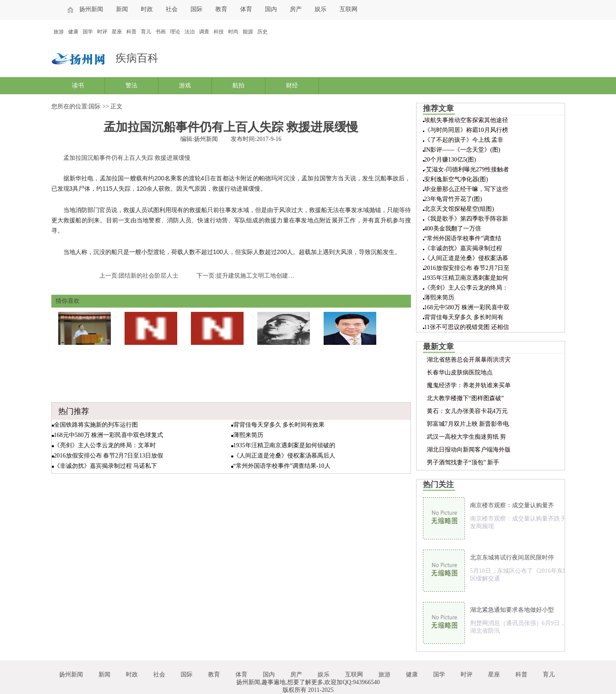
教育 (221, 9)
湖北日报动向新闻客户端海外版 (469, 450)
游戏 (185, 85)
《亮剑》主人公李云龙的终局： (466, 288)
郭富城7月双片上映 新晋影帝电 (468, 424)
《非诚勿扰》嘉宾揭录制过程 (463, 248)
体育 (246, 9)
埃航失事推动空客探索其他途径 (466, 120)
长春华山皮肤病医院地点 (460, 372)
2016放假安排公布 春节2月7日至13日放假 (109, 456)
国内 (271, 9)
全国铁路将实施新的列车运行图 (96, 425)
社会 (172, 9)
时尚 (233, 32)
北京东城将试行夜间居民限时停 (512, 558)
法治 (190, 32)
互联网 (348, 9)
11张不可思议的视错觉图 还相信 (467, 327)
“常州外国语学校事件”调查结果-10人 (282, 466)
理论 (175, 32)
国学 (88, 32)
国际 (196, 9)
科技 (219, 32)
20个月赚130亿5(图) (450, 160)
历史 (262, 32)
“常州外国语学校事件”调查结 (463, 238)
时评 (102, 32)
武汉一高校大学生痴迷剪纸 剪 (467, 437)
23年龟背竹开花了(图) (453, 199)
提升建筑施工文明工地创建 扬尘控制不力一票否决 (283, 276)
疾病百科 (137, 58)
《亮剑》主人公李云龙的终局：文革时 (105, 445)
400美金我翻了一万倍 (453, 229)
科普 (131, 32)
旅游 (59, 32)
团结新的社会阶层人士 (149, 276)
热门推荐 (74, 411)
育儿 (146, 32)
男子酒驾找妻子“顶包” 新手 (463, 462)
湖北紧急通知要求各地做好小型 (512, 610)
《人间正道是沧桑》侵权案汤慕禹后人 (284, 456)
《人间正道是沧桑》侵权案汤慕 (466, 258)
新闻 (122, 9)
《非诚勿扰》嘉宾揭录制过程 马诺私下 (106, 466)
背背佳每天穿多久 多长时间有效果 (279, 425)
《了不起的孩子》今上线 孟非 (464, 140)
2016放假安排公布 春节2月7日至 (467, 268)
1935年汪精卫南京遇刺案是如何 (466, 278)
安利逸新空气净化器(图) (456, 179)
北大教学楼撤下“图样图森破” (465, 398)
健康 (73, 32)
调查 (204, 32)
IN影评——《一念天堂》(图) (462, 150)
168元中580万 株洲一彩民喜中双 (467, 307)
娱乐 (321, 9)
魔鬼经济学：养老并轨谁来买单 (469, 385)
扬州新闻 (91, 9)
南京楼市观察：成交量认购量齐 (512, 505)
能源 (248, 32)
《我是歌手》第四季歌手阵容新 (466, 219)
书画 (161, 32)
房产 (296, 9)
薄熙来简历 (248, 435)
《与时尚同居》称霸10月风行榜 (466, 130)
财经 (292, 85)
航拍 (238, 85)
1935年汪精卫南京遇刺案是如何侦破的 (284, 445)
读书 (78, 85)
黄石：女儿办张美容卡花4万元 (467, 411)
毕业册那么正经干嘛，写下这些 (466, 189)
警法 (131, 85)
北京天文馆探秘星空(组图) (459, 209)
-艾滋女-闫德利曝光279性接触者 (467, 169)
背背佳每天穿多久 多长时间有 (464, 317)
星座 (117, 32)
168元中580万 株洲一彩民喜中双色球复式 (109, 435)
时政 (147, 9)
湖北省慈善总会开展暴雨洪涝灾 (469, 360)
